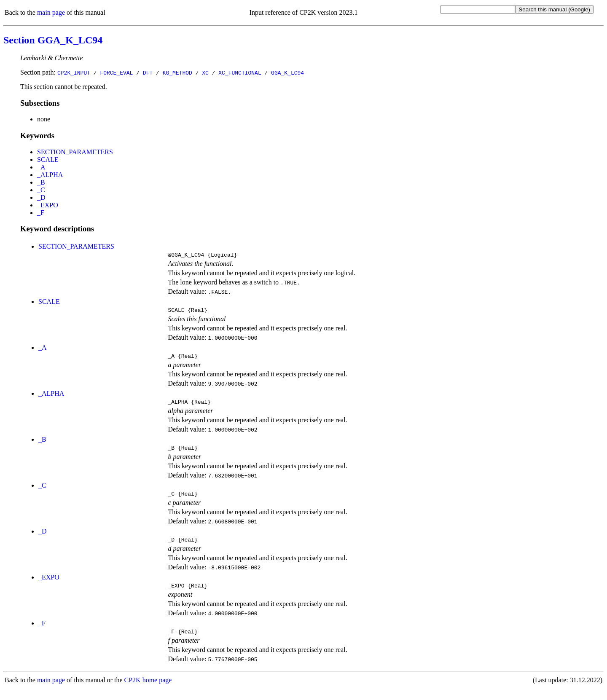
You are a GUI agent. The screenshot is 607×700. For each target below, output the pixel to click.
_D (41, 197)
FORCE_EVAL (116, 72)
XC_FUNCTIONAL (240, 72)
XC (205, 72)
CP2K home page (148, 691)
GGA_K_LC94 (287, 72)
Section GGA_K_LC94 (53, 40)
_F (41, 213)
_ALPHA (50, 175)
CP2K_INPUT (74, 72)
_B (41, 182)
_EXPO (48, 205)
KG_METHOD (177, 72)
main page (51, 12)
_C (41, 190)
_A (41, 167)
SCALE (48, 160)
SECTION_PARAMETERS (75, 152)
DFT (148, 72)
